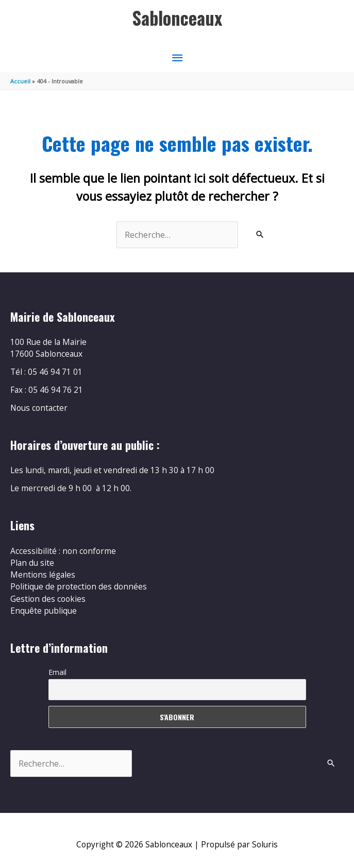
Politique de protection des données (79, 586)
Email (57, 672)
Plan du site (32, 563)
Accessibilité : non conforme (63, 551)
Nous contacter (39, 408)
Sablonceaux (177, 18)
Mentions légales (43, 575)
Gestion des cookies (48, 599)
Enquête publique (44, 611)
